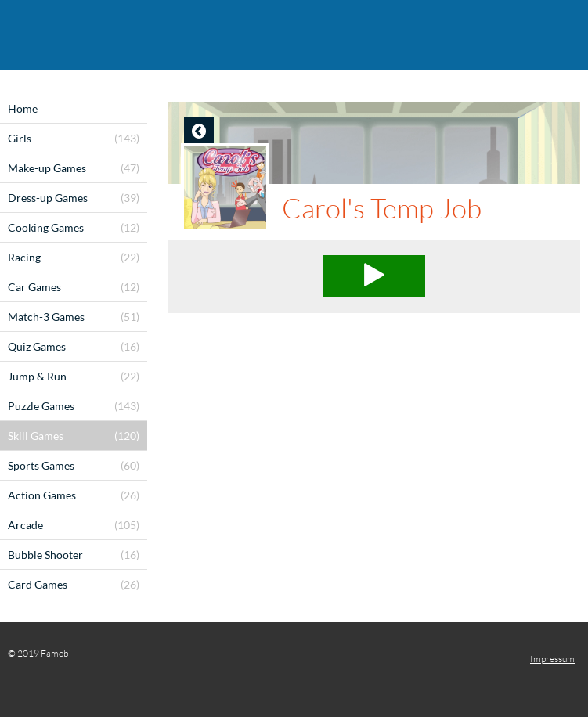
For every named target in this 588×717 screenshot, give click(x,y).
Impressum (552, 659)
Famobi (56, 653)
